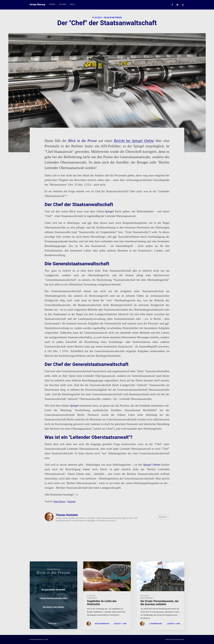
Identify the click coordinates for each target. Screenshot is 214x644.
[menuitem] (52, 5)
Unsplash (71, 501)
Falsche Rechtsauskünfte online (53, 597)
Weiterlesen (163, 517)
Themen (52, 4)
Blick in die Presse (113, 18)
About (73, 4)
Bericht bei (134, 141)
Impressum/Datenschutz (175, 639)
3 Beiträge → (53, 623)
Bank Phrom (59, 501)
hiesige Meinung (37, 4)
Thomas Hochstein (67, 515)
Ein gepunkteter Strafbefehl (53, 589)
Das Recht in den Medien (53, 606)
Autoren (63, 4)
